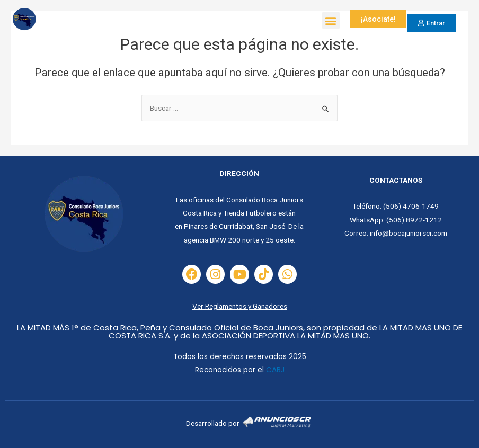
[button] (331, 20)
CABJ (275, 370)
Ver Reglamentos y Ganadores (240, 306)
